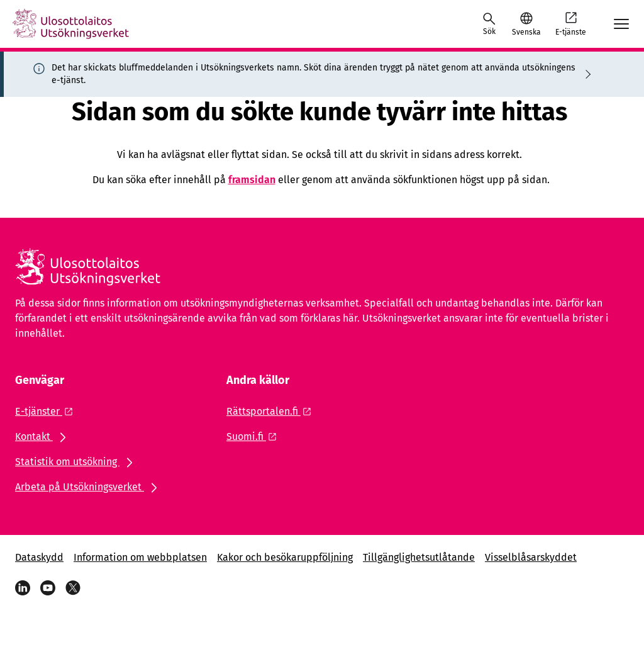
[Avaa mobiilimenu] (621, 24)
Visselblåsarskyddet (531, 557)
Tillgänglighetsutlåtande (419, 557)
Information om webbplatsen (140, 557)
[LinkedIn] (23, 588)
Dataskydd (39, 557)
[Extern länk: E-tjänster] (47, 411)
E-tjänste (571, 23)
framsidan (252, 180)
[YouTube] (48, 588)
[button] (526, 24)
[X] (73, 588)
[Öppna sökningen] (489, 24)
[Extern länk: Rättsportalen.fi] (272, 411)
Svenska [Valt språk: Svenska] (526, 32)
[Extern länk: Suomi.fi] (255, 436)
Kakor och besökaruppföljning (285, 557)
